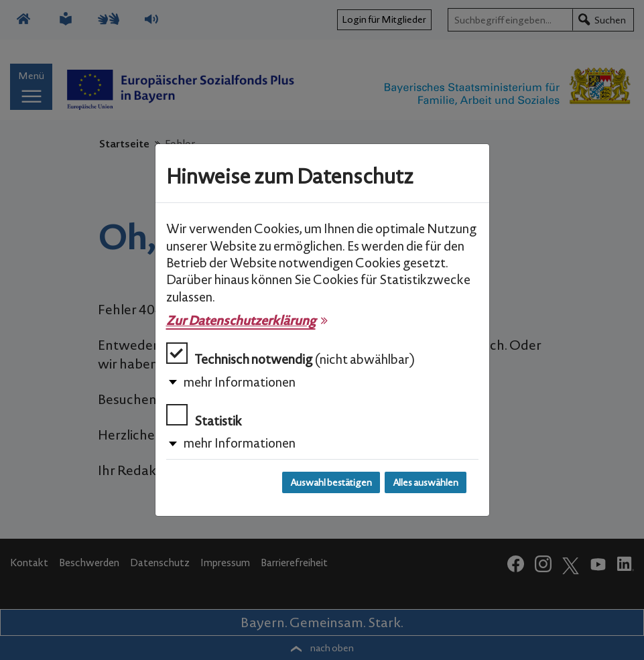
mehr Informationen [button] (240, 382)
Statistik (204, 416)
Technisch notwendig (291, 355)
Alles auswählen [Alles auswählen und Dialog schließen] (426, 482)
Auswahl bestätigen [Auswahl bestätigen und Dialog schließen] (331, 482)
